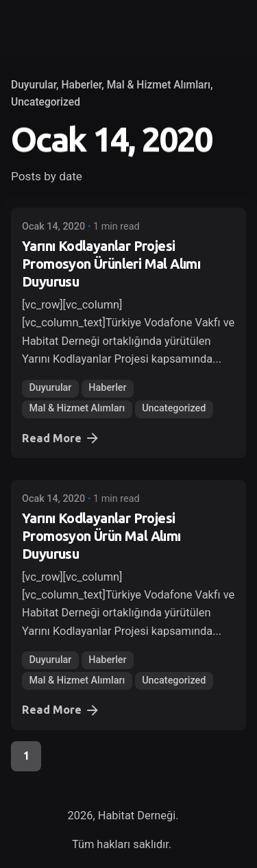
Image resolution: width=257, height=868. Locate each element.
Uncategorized (46, 102)
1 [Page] (26, 756)
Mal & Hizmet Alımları (159, 85)
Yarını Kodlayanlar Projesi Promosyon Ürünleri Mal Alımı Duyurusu (111, 264)
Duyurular (34, 85)
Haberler (81, 85)
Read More (61, 438)
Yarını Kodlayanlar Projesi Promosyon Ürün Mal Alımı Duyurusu (101, 536)
